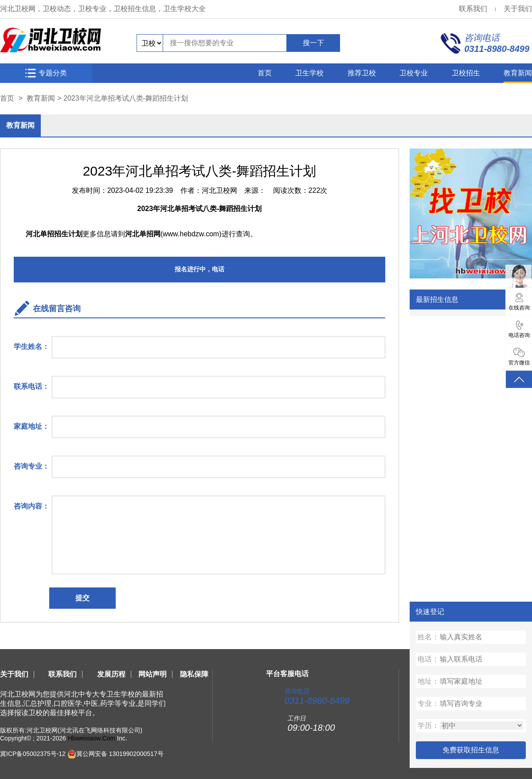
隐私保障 (194, 674)
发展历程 (111, 674)
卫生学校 (309, 73)
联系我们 (473, 9)
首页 (265, 73)
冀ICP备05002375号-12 (33, 754)
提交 (82, 598)
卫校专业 (414, 73)
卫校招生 (466, 73)
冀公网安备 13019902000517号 (120, 754)
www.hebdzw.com (191, 234)
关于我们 (518, 9)
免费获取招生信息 (471, 750)
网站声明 (153, 674)
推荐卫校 (362, 73)
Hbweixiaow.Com (92, 738)
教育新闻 (518, 73)
